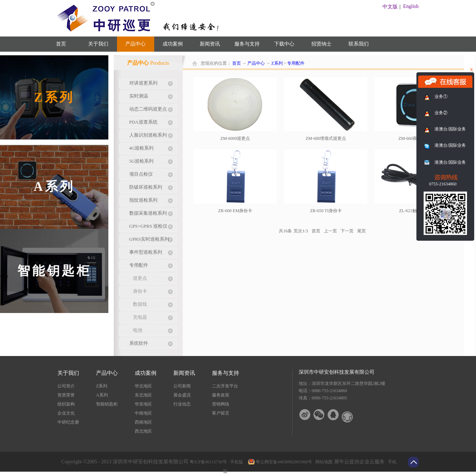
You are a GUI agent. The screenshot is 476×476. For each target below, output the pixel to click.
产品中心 (256, 63)
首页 (61, 44)
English (411, 6)
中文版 (390, 7)
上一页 (330, 231)
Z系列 (277, 63)
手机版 (235, 462)
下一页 (347, 231)
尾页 (362, 231)
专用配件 (296, 63)
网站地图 (323, 462)
